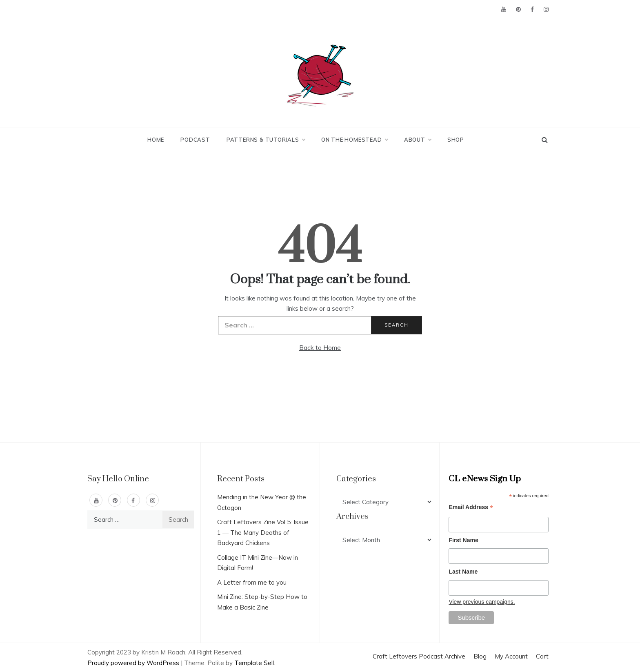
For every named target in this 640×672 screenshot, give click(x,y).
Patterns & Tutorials (266, 140)
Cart (542, 656)
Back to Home (320, 347)
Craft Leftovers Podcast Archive (419, 656)
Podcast (195, 140)
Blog (480, 656)
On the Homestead (354, 140)
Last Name (463, 572)
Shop (456, 140)
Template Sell (254, 663)
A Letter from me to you (252, 582)
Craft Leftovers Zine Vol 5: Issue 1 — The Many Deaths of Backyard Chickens (263, 532)
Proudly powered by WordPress (134, 663)
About (418, 140)
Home (156, 140)
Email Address (471, 508)
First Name (463, 540)
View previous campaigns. (482, 602)
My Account (511, 656)
